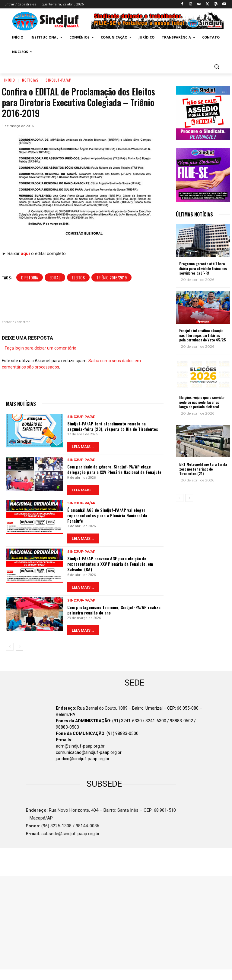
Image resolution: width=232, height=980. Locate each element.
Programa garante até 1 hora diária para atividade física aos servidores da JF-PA (203, 268)
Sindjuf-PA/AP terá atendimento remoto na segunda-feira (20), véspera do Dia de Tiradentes (113, 426)
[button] (217, 66)
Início (10, 80)
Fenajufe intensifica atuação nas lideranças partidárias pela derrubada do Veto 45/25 (203, 335)
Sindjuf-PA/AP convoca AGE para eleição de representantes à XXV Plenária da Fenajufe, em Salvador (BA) (110, 564)
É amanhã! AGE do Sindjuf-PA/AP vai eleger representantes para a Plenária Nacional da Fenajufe (107, 515)
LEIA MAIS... (83, 447)
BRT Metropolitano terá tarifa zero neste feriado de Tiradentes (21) (203, 469)
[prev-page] (10, 647)
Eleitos (78, 277)
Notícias (30, 80)
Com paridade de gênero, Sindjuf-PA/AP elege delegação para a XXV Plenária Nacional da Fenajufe (114, 469)
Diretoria (30, 277)
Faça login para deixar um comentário (41, 348)
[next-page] (19, 647)
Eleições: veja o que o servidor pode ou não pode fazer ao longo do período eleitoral (202, 402)
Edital (55, 277)
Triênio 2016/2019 (111, 277)
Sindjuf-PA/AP (59, 80)
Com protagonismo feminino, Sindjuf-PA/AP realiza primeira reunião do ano (114, 610)
